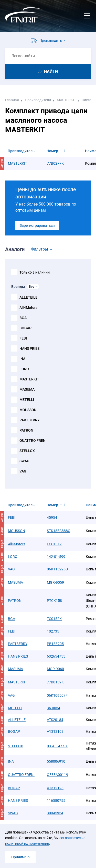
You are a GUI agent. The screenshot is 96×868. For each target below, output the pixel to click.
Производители (52, 40)
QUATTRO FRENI (33, 441)
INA (22, 359)
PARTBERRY (30, 420)
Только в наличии (35, 272)
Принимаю (20, 857)
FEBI (23, 338)
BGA (23, 318)
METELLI (27, 400)
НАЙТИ (51, 71)
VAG (23, 471)
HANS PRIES (29, 348)
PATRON (26, 430)
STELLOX (27, 451)
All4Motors (28, 308)
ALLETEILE (28, 297)
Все (31, 287)
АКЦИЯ (2, 164)
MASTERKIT (29, 379)
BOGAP (25, 328)
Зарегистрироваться (37, 226)
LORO (24, 369)
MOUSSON (28, 410)
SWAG (24, 461)
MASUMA (27, 389)
